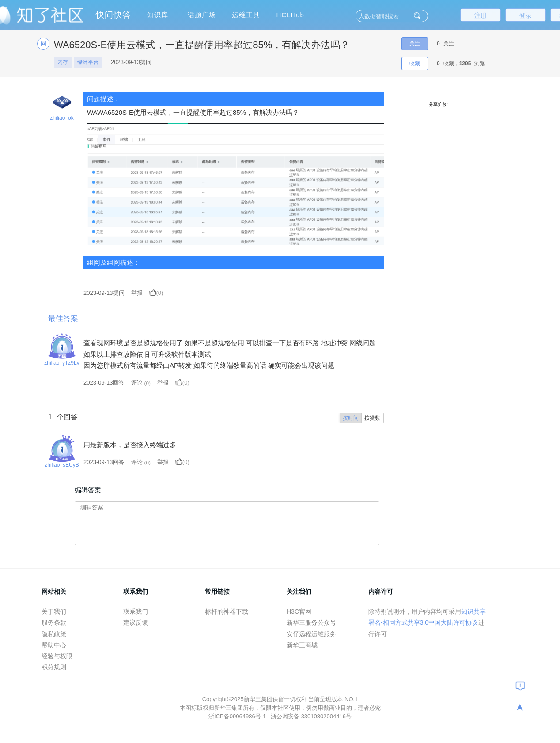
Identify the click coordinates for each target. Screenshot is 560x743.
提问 (104, 293)
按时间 (351, 418)
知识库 (158, 15)
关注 (415, 44)
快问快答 (114, 15)
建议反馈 (136, 622)
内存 (63, 62)
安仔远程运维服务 (311, 634)
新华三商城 (302, 645)
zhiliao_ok (62, 118)
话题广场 (202, 15)
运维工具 (246, 15)
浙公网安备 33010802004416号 (311, 716)
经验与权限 (57, 656)
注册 (481, 15)
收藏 (415, 64)
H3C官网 (299, 611)
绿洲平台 (88, 62)
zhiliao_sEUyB (62, 465)
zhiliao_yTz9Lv (62, 363)
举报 (137, 293)
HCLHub (290, 15)
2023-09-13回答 (104, 383)
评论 (137, 383)
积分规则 (54, 667)
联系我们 (136, 611)
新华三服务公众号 (311, 622)
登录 (526, 15)
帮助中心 (54, 645)
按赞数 (372, 418)
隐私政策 (54, 634)
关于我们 (54, 611)
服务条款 (54, 622)
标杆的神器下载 (227, 611)
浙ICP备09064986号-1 (238, 716)
